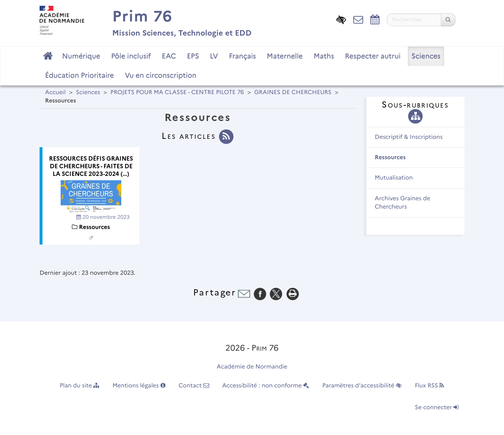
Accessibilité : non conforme (266, 386)
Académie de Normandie (252, 367)
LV (214, 56)
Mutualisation (394, 178)
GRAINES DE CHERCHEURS (293, 92)
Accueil (55, 92)
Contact (194, 386)
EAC (169, 56)
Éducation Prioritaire (80, 75)
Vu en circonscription (161, 75)
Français (242, 56)
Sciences (426, 56)
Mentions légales (139, 386)
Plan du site (80, 386)
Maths (324, 56)
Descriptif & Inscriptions (409, 137)
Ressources (390, 158)
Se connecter (437, 408)
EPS (193, 56)
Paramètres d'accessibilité (362, 386)
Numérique (81, 56)
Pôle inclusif (131, 56)
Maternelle (285, 56)
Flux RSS (429, 386)
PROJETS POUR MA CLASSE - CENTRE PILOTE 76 (177, 92)
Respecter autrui (373, 56)
